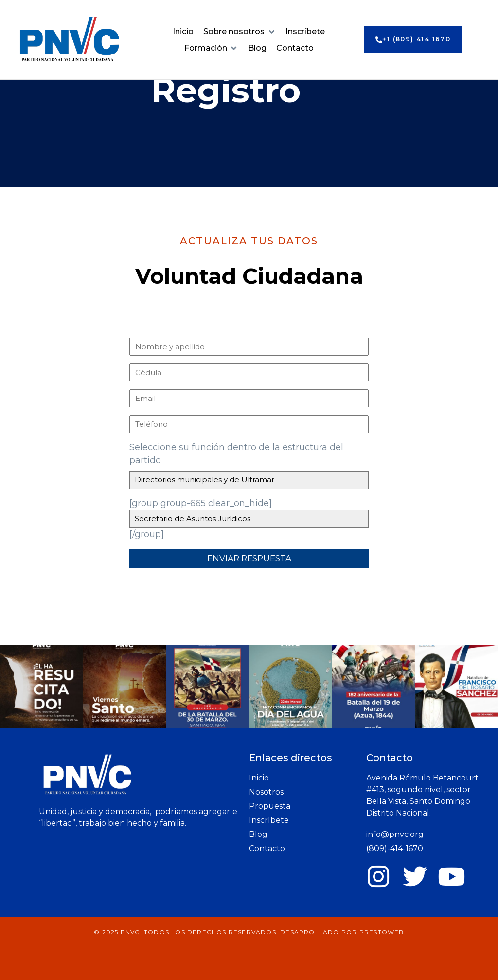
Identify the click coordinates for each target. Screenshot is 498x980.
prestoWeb (382, 932)
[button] (240, 32)
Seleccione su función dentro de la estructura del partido (236, 454)
